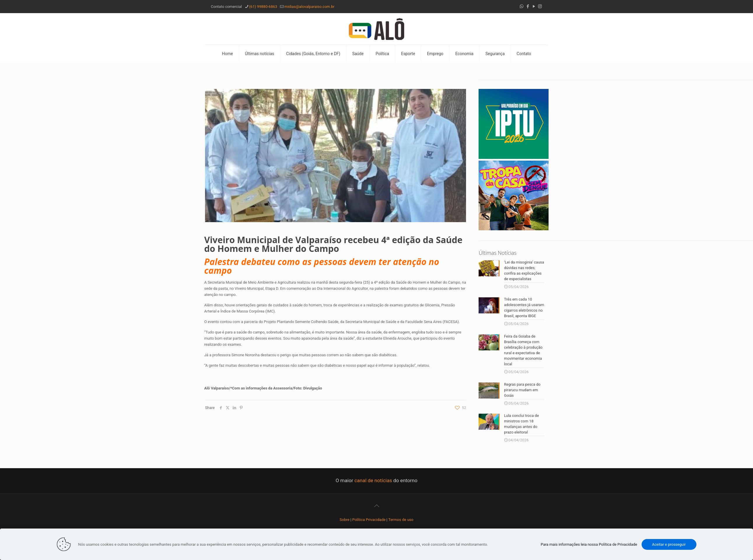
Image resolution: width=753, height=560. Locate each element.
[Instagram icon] (540, 6)
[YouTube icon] (534, 6)
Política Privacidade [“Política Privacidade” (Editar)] (369, 518)
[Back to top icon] (376, 505)
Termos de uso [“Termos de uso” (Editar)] (401, 518)
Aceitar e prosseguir (669, 544)
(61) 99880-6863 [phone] (263, 7)
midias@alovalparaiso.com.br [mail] (309, 7)
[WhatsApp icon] (522, 6)
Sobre (345, 518)
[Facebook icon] (528, 6)
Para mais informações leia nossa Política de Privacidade (589, 544)
